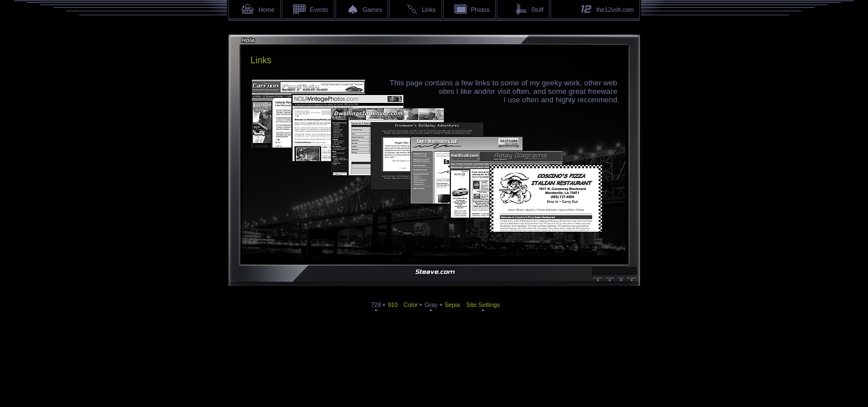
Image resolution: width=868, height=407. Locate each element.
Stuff (538, 10)
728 (376, 305)
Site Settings (483, 305)
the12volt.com (615, 10)
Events (319, 10)
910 (393, 305)
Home (267, 10)
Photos (480, 10)
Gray (431, 305)
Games (372, 10)
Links (429, 10)
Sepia (452, 305)
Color (411, 305)
